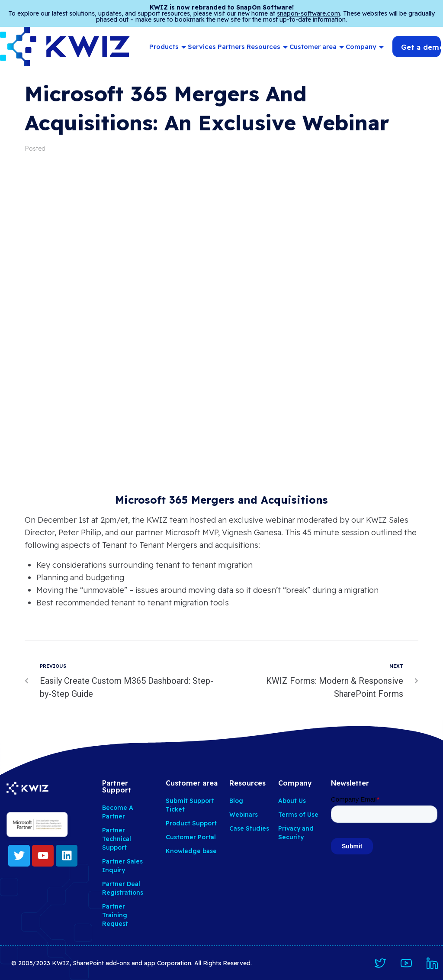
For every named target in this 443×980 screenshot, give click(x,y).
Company (365, 47)
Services (202, 47)
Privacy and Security (296, 833)
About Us (292, 801)
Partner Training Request (115, 915)
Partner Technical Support (117, 839)
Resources (267, 47)
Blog (236, 801)
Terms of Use (298, 815)
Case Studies (249, 828)
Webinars (244, 815)
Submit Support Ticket (190, 805)
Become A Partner (118, 812)
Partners (231, 47)
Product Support (191, 823)
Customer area (317, 47)
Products (168, 47)
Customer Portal (191, 837)
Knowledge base (191, 851)
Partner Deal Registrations (123, 888)
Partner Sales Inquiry (122, 866)
